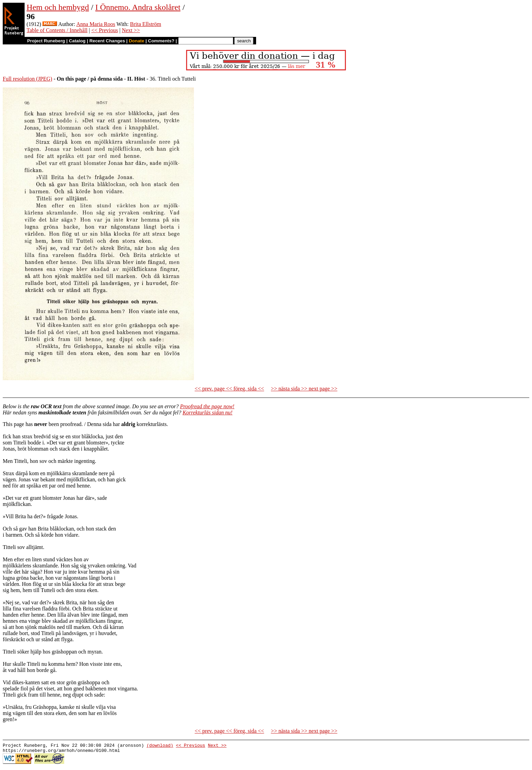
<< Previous (104, 30)
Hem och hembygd (58, 7)
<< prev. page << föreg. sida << (229, 389)
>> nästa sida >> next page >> (304, 389)
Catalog (77, 41)
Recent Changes (107, 41)
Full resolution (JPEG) (27, 79)
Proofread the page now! (207, 406)
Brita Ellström (146, 24)
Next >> (131, 30)
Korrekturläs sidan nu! (208, 412)
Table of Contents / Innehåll (57, 30)
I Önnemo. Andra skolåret (138, 7)
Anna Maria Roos (96, 24)
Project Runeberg (46, 41)
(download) (160, 746)
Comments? (161, 41)
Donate (136, 41)
